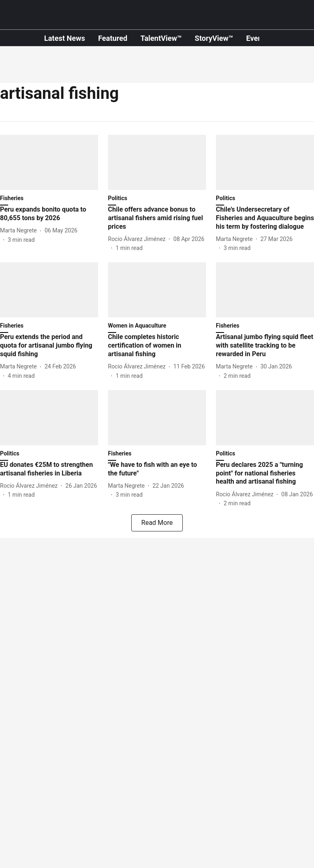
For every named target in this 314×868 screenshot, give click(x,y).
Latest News (65, 38)
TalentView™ (161, 38)
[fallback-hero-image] (49, 162)
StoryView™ (214, 38)
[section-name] (157, 327)
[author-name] (20, 231)
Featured (113, 38)
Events (257, 38)
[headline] (49, 214)
